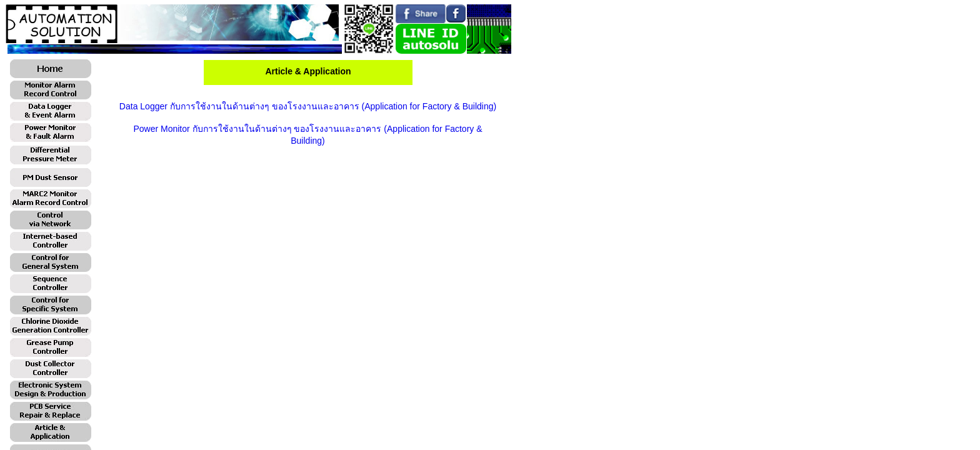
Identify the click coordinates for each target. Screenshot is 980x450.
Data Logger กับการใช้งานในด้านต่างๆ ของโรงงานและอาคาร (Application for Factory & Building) (308, 106)
